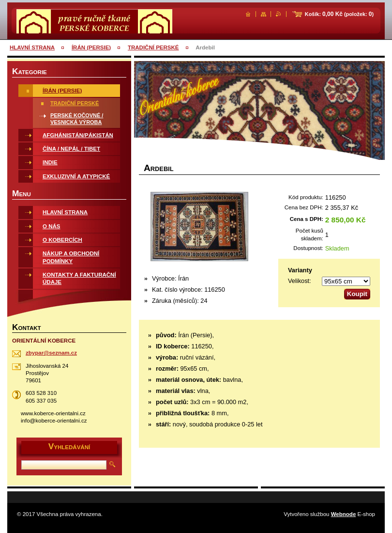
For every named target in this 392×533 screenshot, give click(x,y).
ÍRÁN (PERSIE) (91, 47)
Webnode (344, 514)
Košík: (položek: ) (339, 14)
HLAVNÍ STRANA (32, 47)
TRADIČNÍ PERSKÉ (153, 47)
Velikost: (300, 281)
